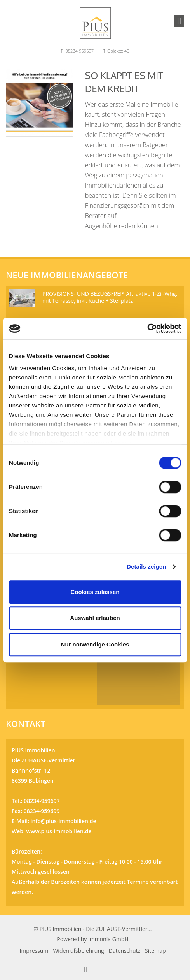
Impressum (34, 951)
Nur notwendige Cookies (95, 644)
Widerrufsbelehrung (78, 951)
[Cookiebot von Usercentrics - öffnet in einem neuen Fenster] (147, 328)
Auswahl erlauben (95, 618)
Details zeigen (146, 566)
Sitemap (155, 951)
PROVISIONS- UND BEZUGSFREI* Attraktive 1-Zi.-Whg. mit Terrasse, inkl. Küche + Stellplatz (110, 297)
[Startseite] (95, 22)
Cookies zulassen (95, 592)
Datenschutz (125, 951)
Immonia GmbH (108, 939)
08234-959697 (79, 51)
